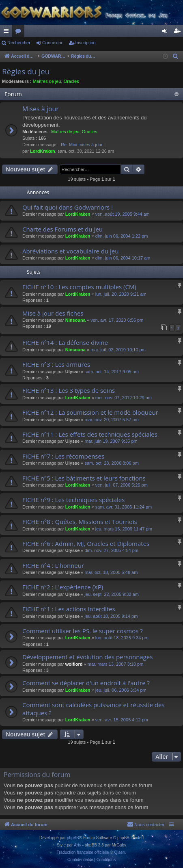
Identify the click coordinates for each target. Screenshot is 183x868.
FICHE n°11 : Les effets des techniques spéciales (90, 434)
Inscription (86, 43)
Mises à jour (41, 109)
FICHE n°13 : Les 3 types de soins (69, 390)
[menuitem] (176, 56)
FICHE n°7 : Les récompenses (63, 456)
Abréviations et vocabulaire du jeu (70, 251)
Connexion (53, 43)
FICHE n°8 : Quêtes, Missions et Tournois (80, 522)
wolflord (74, 664)
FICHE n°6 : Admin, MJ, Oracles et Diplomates (86, 543)
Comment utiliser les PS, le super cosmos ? (83, 631)
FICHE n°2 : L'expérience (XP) (63, 587)
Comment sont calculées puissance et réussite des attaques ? (94, 709)
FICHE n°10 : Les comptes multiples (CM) (79, 287)
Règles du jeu (26, 71)
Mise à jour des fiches (53, 313)
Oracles (71, 81)
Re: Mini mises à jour (82, 145)
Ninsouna (75, 320)
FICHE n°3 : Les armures (56, 364)
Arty (78, 845)
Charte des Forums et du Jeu (62, 229)
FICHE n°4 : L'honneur (53, 565)
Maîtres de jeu (47, 81)
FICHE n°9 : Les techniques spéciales (73, 500)
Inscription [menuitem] (179, 32)
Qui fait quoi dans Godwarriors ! (68, 207)
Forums (20, 32)
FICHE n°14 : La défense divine (65, 342)
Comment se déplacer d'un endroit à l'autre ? (86, 683)
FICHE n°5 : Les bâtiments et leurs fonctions (84, 478)
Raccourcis (8, 32)
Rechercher (19, 43)
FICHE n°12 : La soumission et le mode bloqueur (90, 412)
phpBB (73, 838)
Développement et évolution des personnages (87, 657)
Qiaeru (120, 852)
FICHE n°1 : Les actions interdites (69, 609)
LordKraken (43, 151)
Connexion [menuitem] (167, 32)
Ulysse (72, 372)
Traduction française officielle (83, 852)
